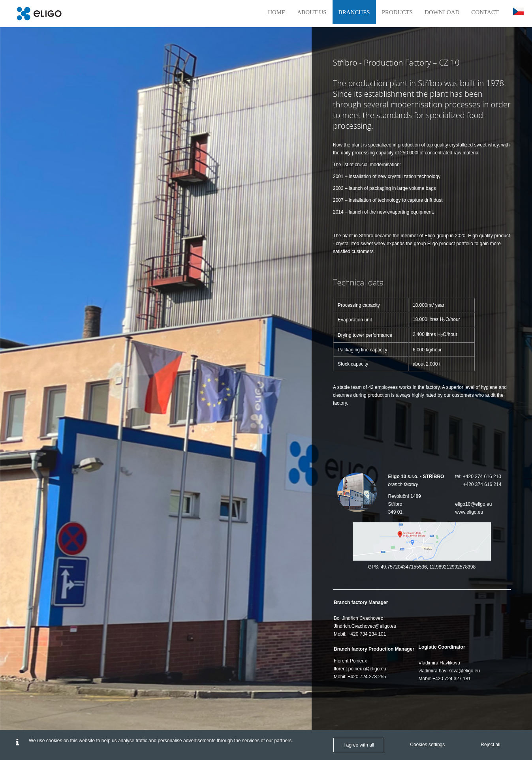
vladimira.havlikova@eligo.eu (449, 671)
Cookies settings (427, 745)
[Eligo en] (39, 14)
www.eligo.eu (469, 512)
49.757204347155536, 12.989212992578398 (428, 567)
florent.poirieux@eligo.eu (360, 669)
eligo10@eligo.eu (473, 504)
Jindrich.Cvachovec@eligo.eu (365, 626)
